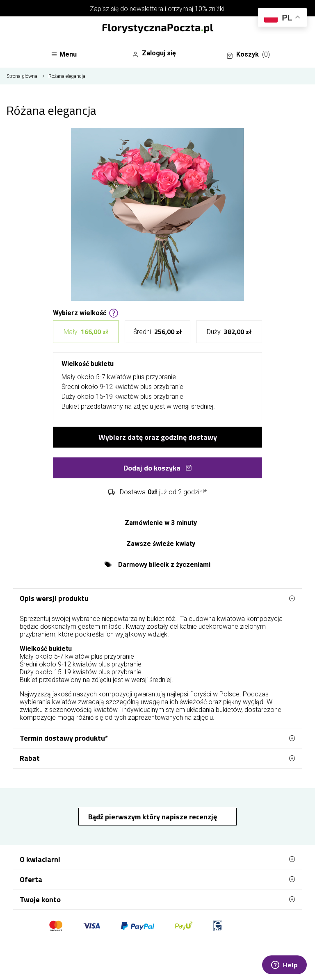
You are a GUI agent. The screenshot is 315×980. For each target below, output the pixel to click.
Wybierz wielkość (86, 312)
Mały (86, 332)
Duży (229, 332)
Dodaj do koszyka (158, 468)
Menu (64, 54)
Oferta (157, 879)
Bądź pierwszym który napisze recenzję (153, 817)
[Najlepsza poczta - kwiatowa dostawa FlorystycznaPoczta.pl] (157, 29)
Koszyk (248, 55)
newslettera (146, 9)
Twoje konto (157, 899)
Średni (157, 332)
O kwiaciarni (157, 859)
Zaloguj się (154, 53)
